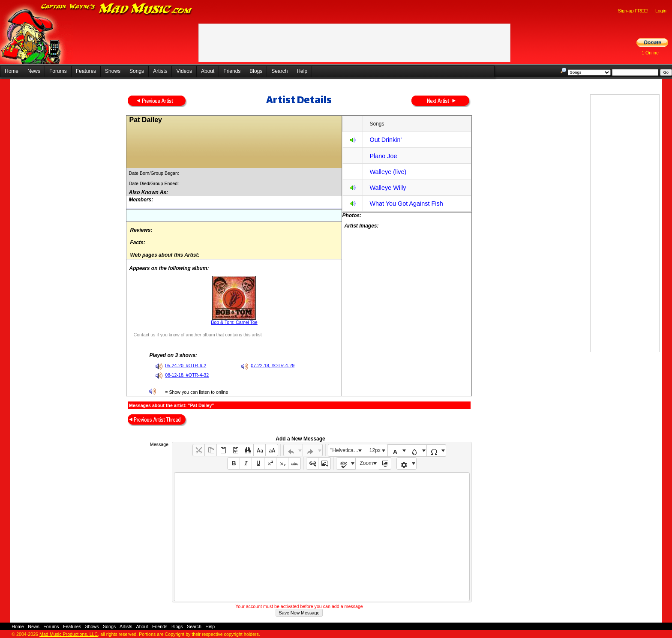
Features (86, 71)
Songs (137, 71)
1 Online (650, 53)
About (208, 71)
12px (375, 450)
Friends (232, 71)
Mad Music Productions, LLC (69, 634)
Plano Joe (383, 156)
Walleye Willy (388, 188)
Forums (58, 71)
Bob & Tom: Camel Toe (234, 322)
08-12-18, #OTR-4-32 (187, 375)
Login (661, 11)
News (34, 71)
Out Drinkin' (385, 140)
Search (279, 71)
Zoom (367, 463)
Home (12, 71)
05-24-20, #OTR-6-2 (186, 365)
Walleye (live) (388, 172)
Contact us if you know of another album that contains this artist (197, 335)
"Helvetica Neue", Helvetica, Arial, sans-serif (347, 450)
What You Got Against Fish (406, 204)
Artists (160, 71)
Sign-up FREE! (633, 11)
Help (302, 71)
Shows (113, 71)
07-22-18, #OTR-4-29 (273, 365)
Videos (184, 71)
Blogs (256, 71)
